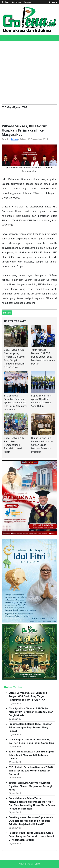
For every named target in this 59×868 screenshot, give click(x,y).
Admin (14, 139)
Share (7, 313)
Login (53, 2)
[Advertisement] (29, 72)
